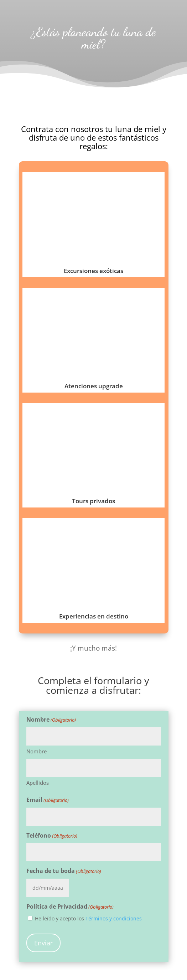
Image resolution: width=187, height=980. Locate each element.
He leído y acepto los (88, 918)
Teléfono (52, 836)
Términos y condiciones (114, 918)
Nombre (37, 751)
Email (48, 800)
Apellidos (38, 783)
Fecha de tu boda (64, 871)
